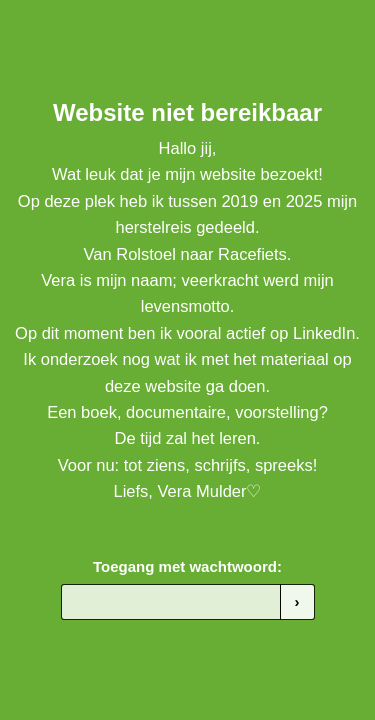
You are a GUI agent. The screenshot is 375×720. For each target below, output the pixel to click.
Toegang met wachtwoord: (187, 566)
